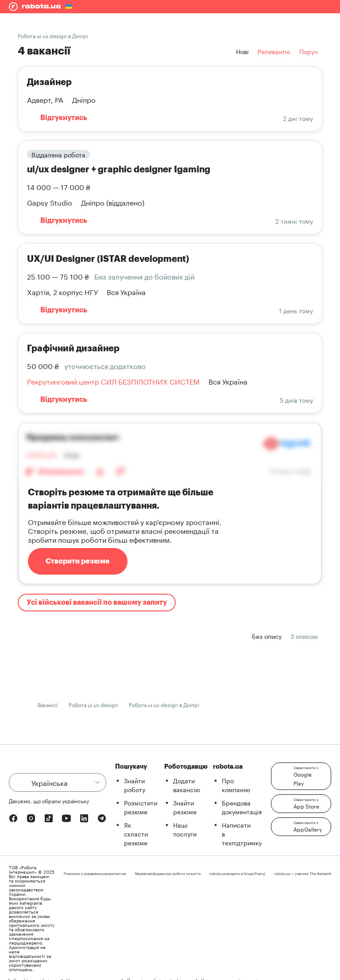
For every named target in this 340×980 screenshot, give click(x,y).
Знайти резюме (185, 807)
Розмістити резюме (141, 807)
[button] (301, 776)
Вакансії (48, 704)
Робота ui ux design (93, 704)
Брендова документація (242, 807)
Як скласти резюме (136, 833)
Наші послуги (185, 829)
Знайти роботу (135, 785)
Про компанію (236, 785)
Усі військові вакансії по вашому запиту (97, 603)
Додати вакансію (187, 785)
